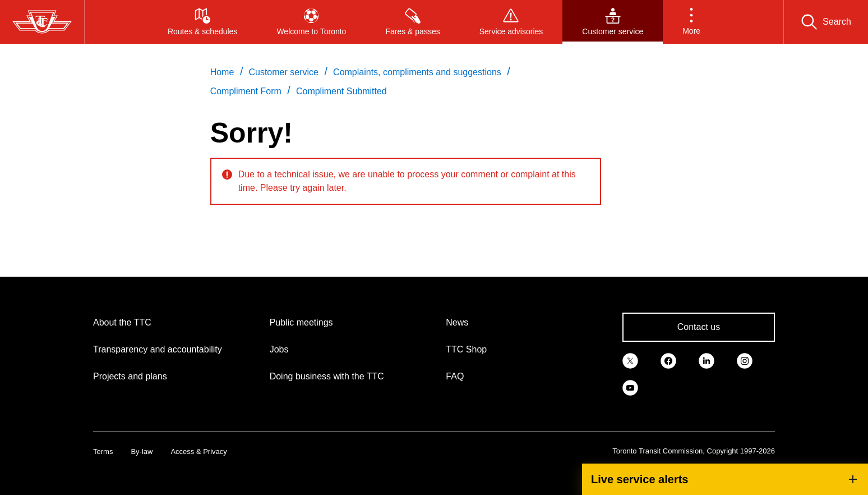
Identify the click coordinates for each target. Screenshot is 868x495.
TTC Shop (466, 349)
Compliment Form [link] (246, 91)
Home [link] (222, 72)
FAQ (455, 376)
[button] (691, 22)
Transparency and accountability (158, 349)
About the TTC (122, 322)
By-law (142, 452)
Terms (103, 452)
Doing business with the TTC (327, 376)
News (457, 322)
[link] (630, 360)
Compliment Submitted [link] (341, 91)
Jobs (279, 349)
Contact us (699, 327)
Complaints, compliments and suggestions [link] (417, 72)
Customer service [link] (283, 72)
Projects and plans (130, 376)
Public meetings (301, 322)
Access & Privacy (198, 452)
